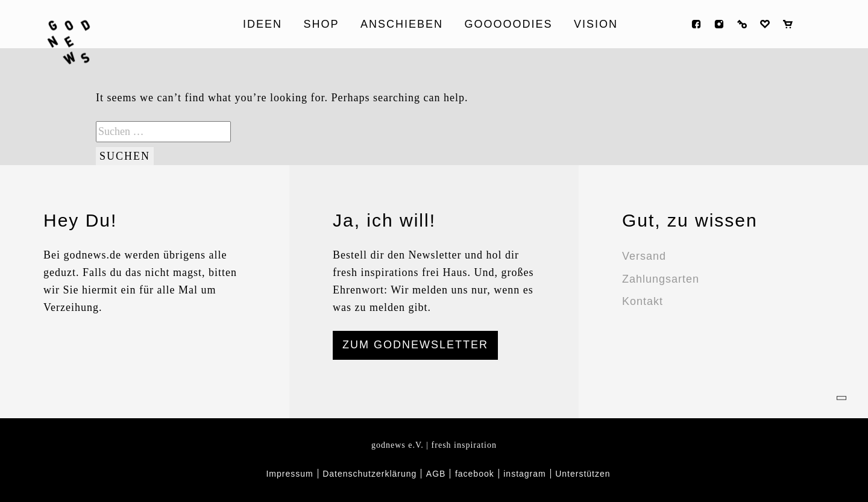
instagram (719, 24)
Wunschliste (765, 24)
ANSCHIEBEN (402, 24)
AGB (436, 474)
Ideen (263, 24)
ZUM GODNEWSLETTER (415, 345)
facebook (696, 24)
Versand (644, 256)
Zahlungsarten (661, 279)
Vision (596, 24)
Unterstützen (583, 474)
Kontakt (643, 301)
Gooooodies (509, 24)
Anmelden (742, 24)
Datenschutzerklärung (370, 474)
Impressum (289, 474)
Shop (321, 24)
